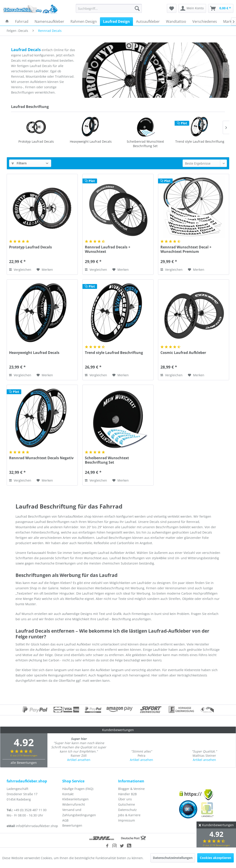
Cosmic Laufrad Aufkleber (200, 141)
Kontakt (68, 794)
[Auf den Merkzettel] (45, 270)
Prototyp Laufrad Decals (30, 247)
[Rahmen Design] (84, 21)
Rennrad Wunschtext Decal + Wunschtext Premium (186, 249)
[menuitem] (109, 8)
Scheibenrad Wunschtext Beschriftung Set (91, 144)
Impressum (127, 820)
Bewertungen (72, 825)
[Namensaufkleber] (49, 21)
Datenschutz (127, 810)
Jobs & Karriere (129, 815)
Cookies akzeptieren (216, 858)
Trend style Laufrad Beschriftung (145, 141)
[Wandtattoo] (176, 21)
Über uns (125, 799)
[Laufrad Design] (116, 21)
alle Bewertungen (24, 763)
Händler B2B (127, 794)
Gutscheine (127, 804)
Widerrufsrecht (74, 804)
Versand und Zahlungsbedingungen (79, 812)
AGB (65, 820)
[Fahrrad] (22, 21)
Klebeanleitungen (75, 799)
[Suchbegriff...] (109, 8)
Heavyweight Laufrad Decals (36, 141)
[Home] (7, 21)
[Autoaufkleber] (148, 21)
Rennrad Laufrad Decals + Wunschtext (108, 249)
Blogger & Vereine (131, 789)
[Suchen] (137, 8)
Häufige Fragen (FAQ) (78, 789)
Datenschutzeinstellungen (173, 858)
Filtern (19, 163)
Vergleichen (20, 270)
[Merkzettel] (172, 8)
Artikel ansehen (79, 760)
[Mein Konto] (192, 8)
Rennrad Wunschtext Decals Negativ (41, 458)
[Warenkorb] (221, 8)
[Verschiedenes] (205, 21)
